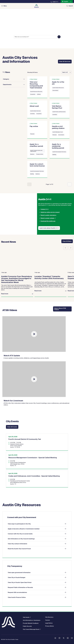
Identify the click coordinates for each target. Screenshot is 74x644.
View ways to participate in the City (19, 524)
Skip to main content (6, 0)
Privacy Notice (50, 626)
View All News (67, 241)
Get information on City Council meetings (21, 539)
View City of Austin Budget (17, 577)
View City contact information (17, 544)
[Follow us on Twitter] (64, 638)
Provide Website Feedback (31, 623)
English (66, 2)
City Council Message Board (31, 629)
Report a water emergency (48, 215)
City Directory (49, 617)
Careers (48, 620)
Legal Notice (49, 623)
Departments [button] (7, 84)
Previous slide (65, 248)
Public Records (27, 626)
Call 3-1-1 (55, 2)
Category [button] (6, 79)
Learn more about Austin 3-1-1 (49, 228)
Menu (5, 6)
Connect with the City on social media (20, 534)
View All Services (65, 61)
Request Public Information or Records (20, 587)
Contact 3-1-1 (45, 209)
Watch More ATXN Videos (60, 309)
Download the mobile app (48, 221)
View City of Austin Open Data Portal (20, 582)
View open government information (19, 572)
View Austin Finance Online (17, 597)
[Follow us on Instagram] (59, 638)
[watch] (34, 334)
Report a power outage (47, 218)
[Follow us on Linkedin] (68, 638)
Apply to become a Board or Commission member (24, 529)
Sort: (64, 72)
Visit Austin (26, 617)
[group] (17, 274)
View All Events (12, 427)
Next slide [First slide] (71, 248)
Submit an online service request (50, 212)
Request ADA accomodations (17, 592)
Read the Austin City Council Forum (19, 549)
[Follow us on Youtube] (72, 638)
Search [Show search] (71, 6)
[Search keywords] (37, 37)
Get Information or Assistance (32, 620)
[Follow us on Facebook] (55, 638)
